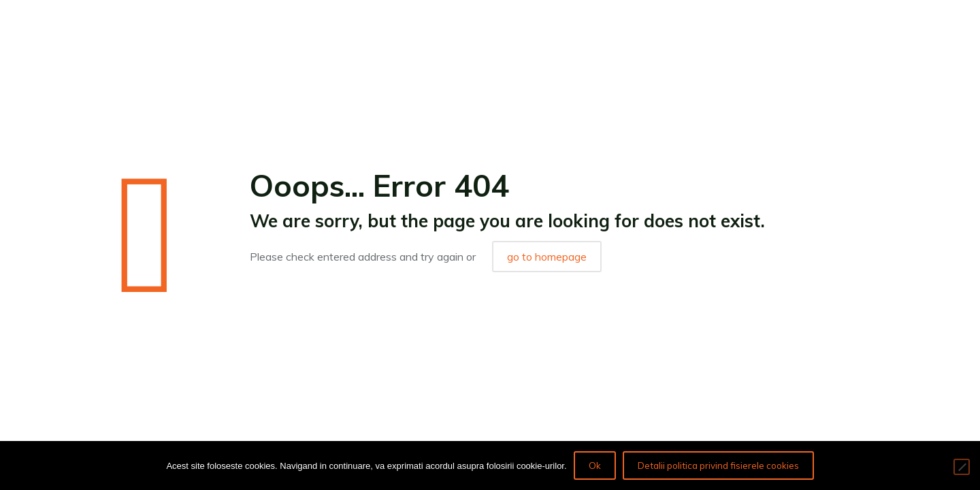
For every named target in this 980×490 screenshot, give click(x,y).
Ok (595, 465)
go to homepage (547, 257)
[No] (962, 467)
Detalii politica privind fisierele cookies (718, 465)
